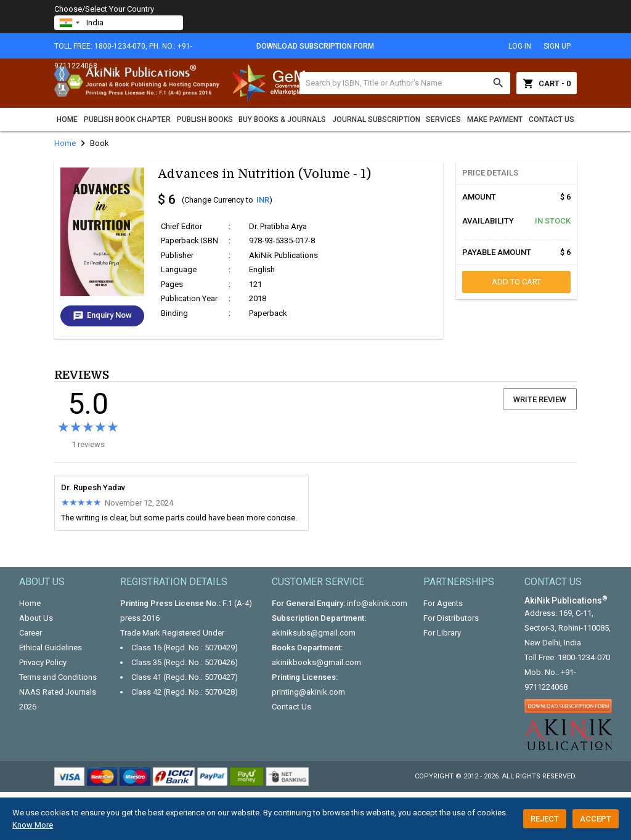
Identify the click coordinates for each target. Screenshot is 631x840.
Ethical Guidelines (51, 648)
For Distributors (451, 618)
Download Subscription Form (315, 46)
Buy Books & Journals (282, 119)
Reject (545, 819)
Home (67, 119)
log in (520, 46)
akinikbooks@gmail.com (316, 662)
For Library (442, 633)
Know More (33, 825)
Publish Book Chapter (127, 119)
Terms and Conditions (58, 677)
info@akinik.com (377, 603)
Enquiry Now (102, 316)
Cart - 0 (547, 83)
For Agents (443, 603)
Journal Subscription (376, 119)
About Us (36, 618)
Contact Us (552, 119)
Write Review (540, 399)
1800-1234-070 (584, 657)
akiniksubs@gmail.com (314, 633)
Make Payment (495, 119)
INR (263, 200)
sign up (557, 46)
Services (443, 119)
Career (31, 633)
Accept (596, 819)
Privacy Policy (43, 662)
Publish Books (205, 119)
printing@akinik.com (308, 692)
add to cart (516, 282)
